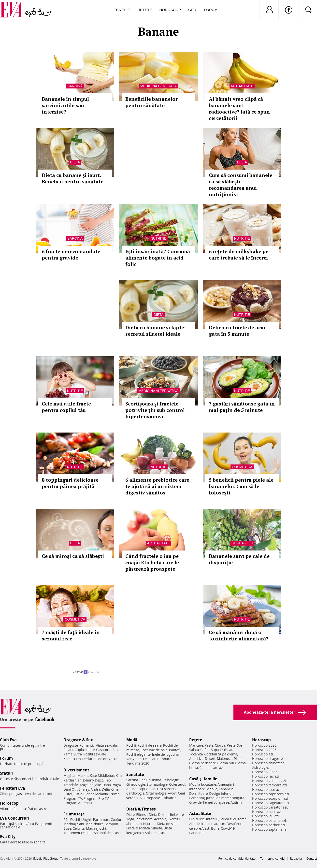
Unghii (86, 819)
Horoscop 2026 (264, 745)
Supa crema (228, 754)
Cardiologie (135, 793)
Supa (215, 750)
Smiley (84, 789)
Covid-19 (228, 828)
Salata (194, 750)
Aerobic (160, 819)
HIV (140, 798)
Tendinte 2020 (138, 763)
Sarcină (75, 86)
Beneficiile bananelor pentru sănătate (151, 102)
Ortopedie (152, 798)
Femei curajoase (216, 802)
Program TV (73, 798)
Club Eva (8, 740)
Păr (66, 819)
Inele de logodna (165, 754)
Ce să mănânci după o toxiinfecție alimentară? (239, 635)
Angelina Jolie (90, 785)
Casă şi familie (203, 779)
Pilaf (237, 759)
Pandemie (197, 833)
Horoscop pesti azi (267, 812)
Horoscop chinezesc (268, 763)
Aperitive (196, 759)
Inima (157, 780)
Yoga (130, 819)
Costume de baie (154, 750)
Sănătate (135, 774)
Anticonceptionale (141, 789)
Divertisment (76, 770)
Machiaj (70, 824)
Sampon (112, 824)
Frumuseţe (74, 814)
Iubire (90, 750)
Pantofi (175, 750)
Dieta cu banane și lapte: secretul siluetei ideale (155, 331)
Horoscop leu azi (265, 816)
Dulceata (227, 750)
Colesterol (177, 784)
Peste (231, 745)
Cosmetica (242, 467)
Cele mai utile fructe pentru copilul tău (66, 407)
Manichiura (94, 824)
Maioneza (225, 759)
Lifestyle (120, 10)
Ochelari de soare (157, 759)
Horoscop (170, 10)
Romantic (87, 745)
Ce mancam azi (211, 768)
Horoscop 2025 (264, 750)
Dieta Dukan (158, 815)
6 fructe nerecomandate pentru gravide (71, 254)
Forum (211, 10)
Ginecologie (136, 784)
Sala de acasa (156, 833)
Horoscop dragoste (267, 759)
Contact (312, 859)
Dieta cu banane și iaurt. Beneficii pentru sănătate (73, 178)
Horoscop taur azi (266, 789)
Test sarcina (166, 789)
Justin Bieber (84, 794)
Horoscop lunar (265, 772)
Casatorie (104, 750)
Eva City (8, 837)
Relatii (68, 750)
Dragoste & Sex (78, 740)
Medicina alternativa (158, 391)
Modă (132, 740)
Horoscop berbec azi (269, 825)
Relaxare (177, 815)
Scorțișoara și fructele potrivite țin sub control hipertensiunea (155, 410)
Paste (209, 745)
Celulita (79, 828)
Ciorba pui (225, 763)
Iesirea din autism (211, 824)
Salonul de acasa (107, 833)
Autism (236, 802)
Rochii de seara (150, 745)
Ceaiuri (145, 780)
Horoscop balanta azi (269, 820)
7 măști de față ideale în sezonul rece (71, 635)
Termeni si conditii (273, 859)
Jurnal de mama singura (225, 798)
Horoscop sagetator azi (271, 803)
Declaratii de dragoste (100, 759)
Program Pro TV (96, 798)
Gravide (195, 802)
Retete (145, 10)
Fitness (142, 815)
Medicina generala (158, 86)
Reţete (196, 740)
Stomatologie (157, 784)
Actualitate (242, 86)
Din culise (197, 819)
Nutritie (159, 238)
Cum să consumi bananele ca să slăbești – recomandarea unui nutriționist (241, 185)
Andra (96, 789)
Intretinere (144, 819)
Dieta (75, 162)
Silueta (157, 828)
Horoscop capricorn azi (271, 794)
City (192, 10)
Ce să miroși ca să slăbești (73, 556)
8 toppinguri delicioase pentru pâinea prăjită (70, 483)
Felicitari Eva (13, 788)
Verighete (134, 759)
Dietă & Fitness (141, 809)
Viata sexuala (106, 745)
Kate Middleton (102, 775)
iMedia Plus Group (46, 859)
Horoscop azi (263, 754)
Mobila (212, 789)
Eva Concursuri (15, 818)
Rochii (75, 819)
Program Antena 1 (78, 803)
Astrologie (260, 767)
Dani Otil (70, 789)
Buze (67, 828)
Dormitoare (199, 793)
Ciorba (220, 745)
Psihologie (171, 780)
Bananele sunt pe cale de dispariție (239, 559)
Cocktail (210, 754)
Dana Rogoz (112, 785)
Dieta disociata (138, 828)
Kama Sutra (73, 754)
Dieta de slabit (168, 824)
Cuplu (79, 750)
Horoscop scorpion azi (270, 798)
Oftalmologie (156, 793)
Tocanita (196, 754)
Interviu (212, 819)
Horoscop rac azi (266, 776)
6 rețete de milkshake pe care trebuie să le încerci (239, 254)
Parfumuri (101, 819)
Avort (172, 793)
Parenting (197, 798)
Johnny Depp (93, 780)
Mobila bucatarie (203, 784)
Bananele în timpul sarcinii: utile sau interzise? (65, 105)
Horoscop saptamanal (270, 829)
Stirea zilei (242, 543)
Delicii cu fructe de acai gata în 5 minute (237, 331)
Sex (116, 750)
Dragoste (71, 745)
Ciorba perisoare (203, 763)
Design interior (221, 793)
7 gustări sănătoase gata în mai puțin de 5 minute (242, 407)
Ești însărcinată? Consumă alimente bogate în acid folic (158, 258)
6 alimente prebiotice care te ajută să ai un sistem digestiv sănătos (157, 486)
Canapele (226, 789)
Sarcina (132, 780)
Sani (81, 824)
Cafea (205, 750)
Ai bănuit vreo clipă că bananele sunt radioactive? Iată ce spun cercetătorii (239, 108)
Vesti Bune (211, 828)
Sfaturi (7, 773)
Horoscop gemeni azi (269, 781)
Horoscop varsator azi (270, 807)
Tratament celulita (78, 833)
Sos (240, 745)
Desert (210, 759)
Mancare (196, 745)
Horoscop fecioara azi (269, 785)
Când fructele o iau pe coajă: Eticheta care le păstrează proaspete (152, 562)
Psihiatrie (169, 798)
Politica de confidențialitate (237, 859)
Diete (130, 815)
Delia (106, 789)
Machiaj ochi (96, 828)
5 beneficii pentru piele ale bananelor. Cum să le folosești (241, 486)
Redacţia (296, 859)
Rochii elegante (138, 754)
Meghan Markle (76, 775)
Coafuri (116, 819)
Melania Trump (107, 794)
